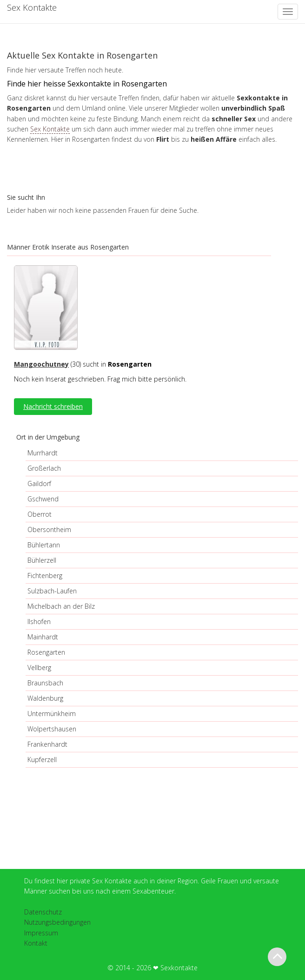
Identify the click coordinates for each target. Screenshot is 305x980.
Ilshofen (39, 622)
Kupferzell (42, 760)
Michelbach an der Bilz (61, 606)
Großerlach (44, 468)
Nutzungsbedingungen (57, 922)
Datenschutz (43, 912)
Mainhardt (43, 637)
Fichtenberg (45, 576)
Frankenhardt (47, 744)
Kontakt (36, 943)
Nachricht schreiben (53, 406)
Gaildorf (39, 483)
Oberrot (40, 514)
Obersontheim (49, 529)
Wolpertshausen (52, 729)
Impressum (41, 933)
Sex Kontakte (50, 129)
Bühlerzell (42, 560)
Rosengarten (46, 652)
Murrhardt (43, 453)
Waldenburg (45, 698)
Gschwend (43, 499)
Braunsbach (45, 683)
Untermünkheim (52, 714)
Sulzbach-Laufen (52, 591)
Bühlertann (44, 545)
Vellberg (39, 668)
